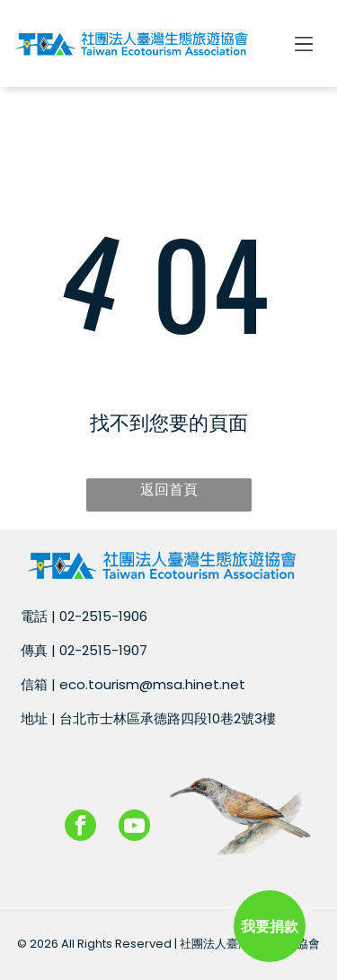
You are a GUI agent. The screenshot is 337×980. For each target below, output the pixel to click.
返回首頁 (169, 490)
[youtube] (134, 827)
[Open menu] (304, 44)
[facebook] (80, 827)
